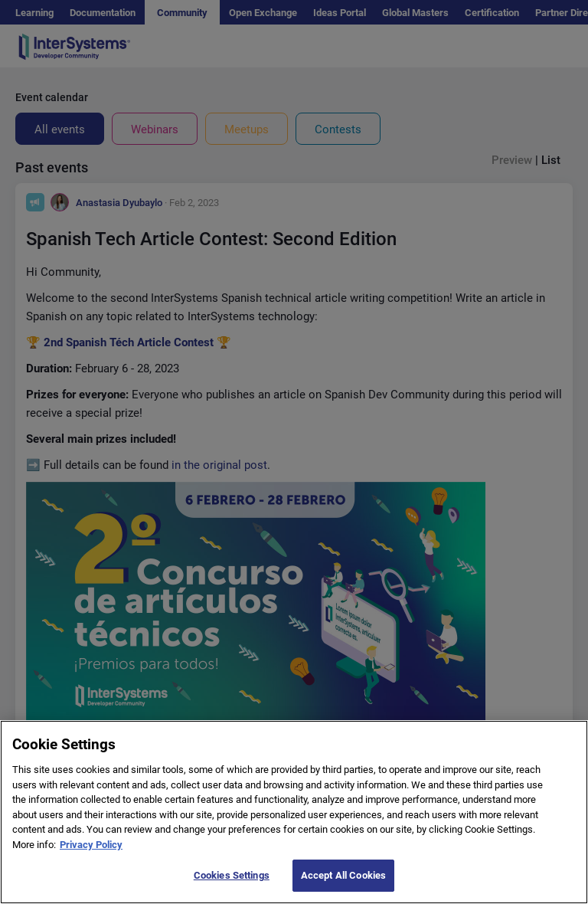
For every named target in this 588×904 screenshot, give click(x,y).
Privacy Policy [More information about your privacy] (91, 862)
